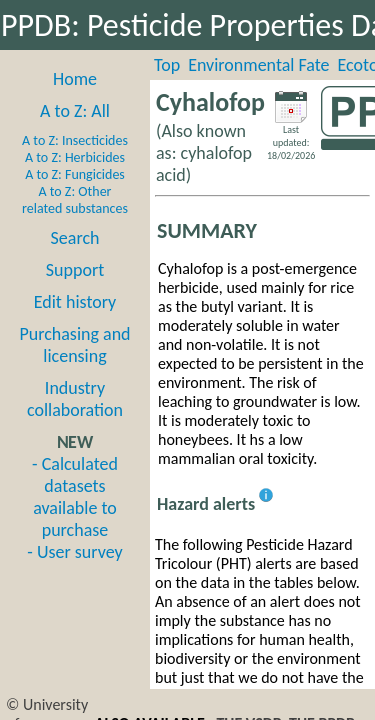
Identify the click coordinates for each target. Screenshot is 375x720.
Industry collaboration (75, 399)
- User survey (74, 552)
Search (75, 238)
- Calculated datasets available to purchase (75, 497)
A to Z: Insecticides (75, 140)
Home (75, 79)
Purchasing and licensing (74, 345)
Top (167, 65)
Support (75, 270)
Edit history (75, 302)
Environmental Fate (258, 65)
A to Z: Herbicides (75, 157)
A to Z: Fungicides (75, 174)
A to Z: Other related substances (75, 200)
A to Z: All (75, 111)
